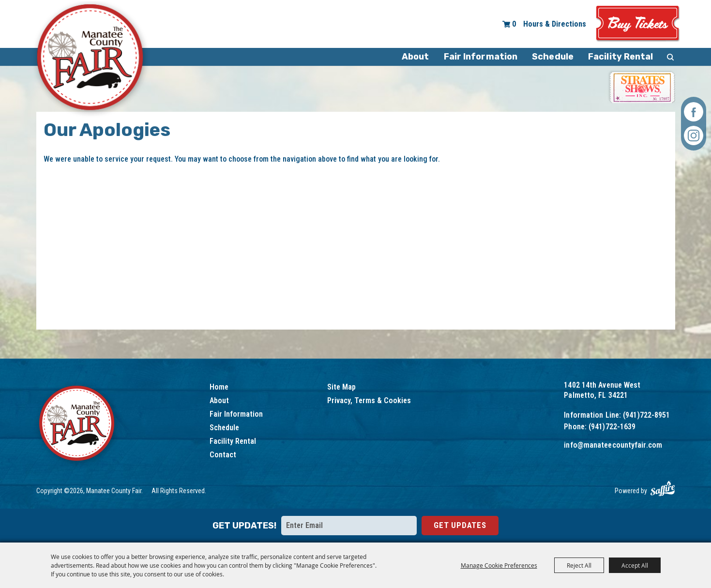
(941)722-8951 (646, 415)
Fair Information (481, 57)
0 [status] (514, 24)
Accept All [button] (635, 565)
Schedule (553, 57)
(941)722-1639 (612, 427)
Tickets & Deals (638, 24)
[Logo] (78, 424)
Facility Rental (621, 57)
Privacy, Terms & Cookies (369, 400)
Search (670, 57)
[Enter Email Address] (349, 526)
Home (219, 387)
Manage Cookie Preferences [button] (499, 565)
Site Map (341, 387)
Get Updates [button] (460, 525)
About (416, 57)
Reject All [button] (579, 565)
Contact (223, 455)
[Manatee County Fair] (91, 59)
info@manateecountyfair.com (613, 445)
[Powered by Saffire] (663, 489)
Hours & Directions (555, 24)
